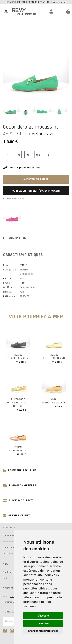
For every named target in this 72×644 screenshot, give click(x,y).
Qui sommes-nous (12, 536)
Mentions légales (12, 542)
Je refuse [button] (43, 623)
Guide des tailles (12, 572)
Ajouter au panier (36, 179)
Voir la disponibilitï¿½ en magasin (36, 191)
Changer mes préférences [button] (43, 631)
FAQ (5, 578)
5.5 (38, 155)
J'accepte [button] (43, 616)
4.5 (18, 155)
